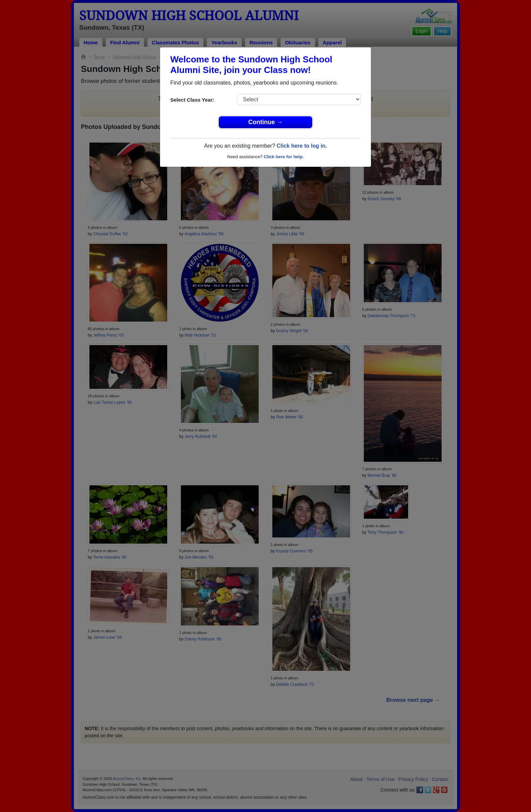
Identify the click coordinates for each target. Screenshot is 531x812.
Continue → (266, 122)
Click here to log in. (302, 146)
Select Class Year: (192, 100)
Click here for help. (284, 157)
